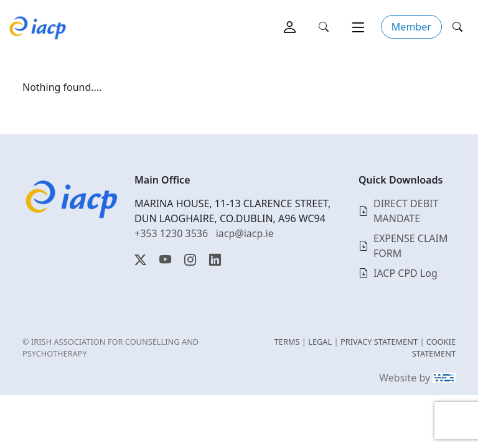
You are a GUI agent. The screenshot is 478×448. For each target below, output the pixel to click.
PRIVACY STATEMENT (379, 342)
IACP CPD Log (405, 273)
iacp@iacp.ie (245, 233)
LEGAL (320, 342)
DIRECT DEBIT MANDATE (406, 211)
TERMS (287, 342)
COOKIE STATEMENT (434, 348)
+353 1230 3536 (171, 233)
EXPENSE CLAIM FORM (411, 246)
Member (411, 27)
